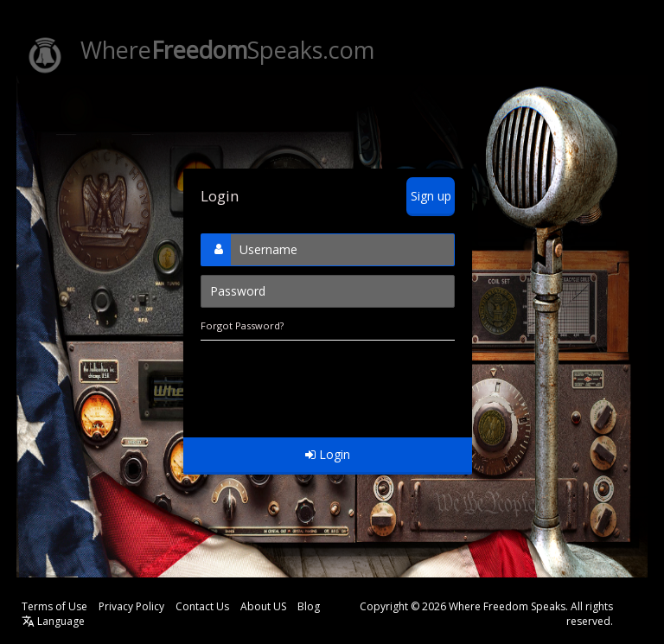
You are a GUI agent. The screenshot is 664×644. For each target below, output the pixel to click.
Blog (309, 606)
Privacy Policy (131, 606)
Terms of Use (54, 606)
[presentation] (332, 380)
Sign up (431, 196)
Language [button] (53, 621)
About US (263, 606)
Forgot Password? (242, 325)
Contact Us (202, 606)
